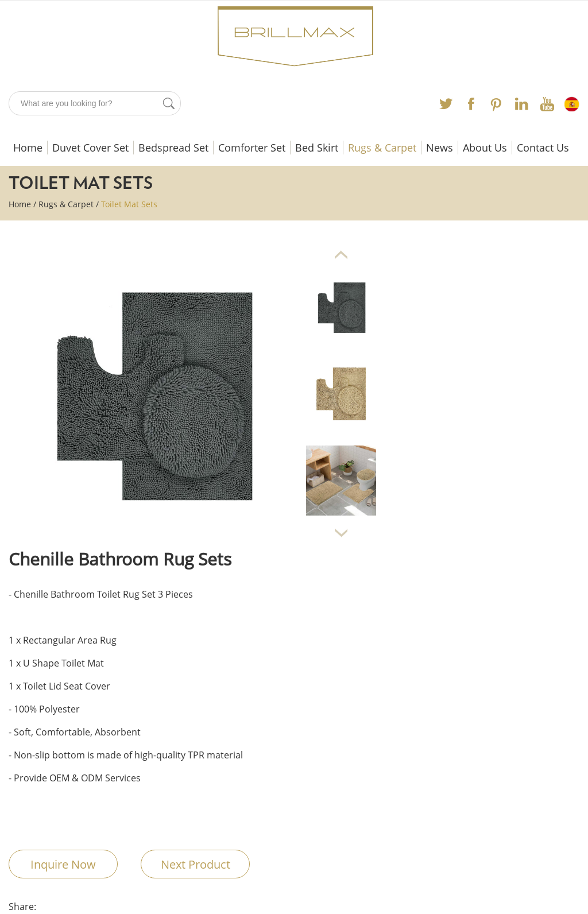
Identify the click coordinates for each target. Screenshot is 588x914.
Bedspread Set (173, 148)
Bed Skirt (317, 148)
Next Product (196, 864)
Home (28, 148)
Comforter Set (252, 148)
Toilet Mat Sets (129, 204)
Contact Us (543, 148)
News (440, 148)
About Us (485, 148)
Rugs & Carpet (382, 148)
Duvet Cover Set (90, 148)
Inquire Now (63, 864)
